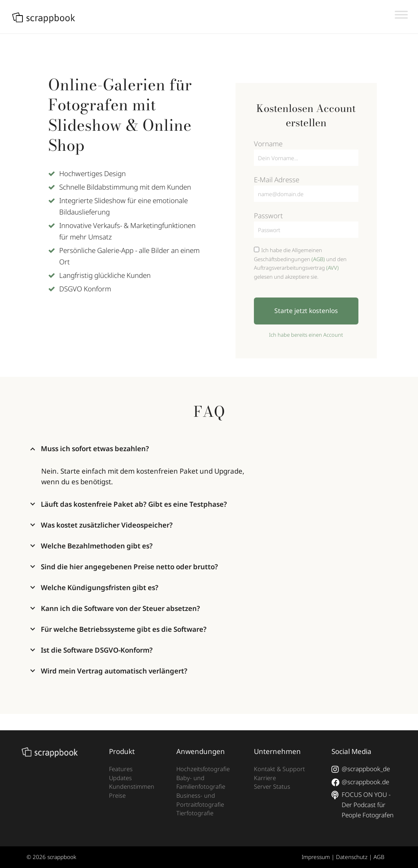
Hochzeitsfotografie (203, 769)
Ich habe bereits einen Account (306, 335)
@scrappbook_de (360, 769)
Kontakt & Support (279, 769)
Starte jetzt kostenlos (306, 311)
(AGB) (318, 259)
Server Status (272, 786)
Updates (120, 778)
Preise (117, 795)
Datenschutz (352, 857)
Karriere (265, 778)
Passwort (268, 216)
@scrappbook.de (360, 782)
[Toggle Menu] (401, 15)
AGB (379, 857)
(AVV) (332, 268)
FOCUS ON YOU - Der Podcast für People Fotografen (362, 805)
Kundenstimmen (132, 786)
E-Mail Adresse (277, 180)
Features (121, 769)
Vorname (268, 144)
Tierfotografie (195, 813)
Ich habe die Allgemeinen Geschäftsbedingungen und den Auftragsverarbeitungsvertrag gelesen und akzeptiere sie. (300, 263)
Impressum (316, 857)
